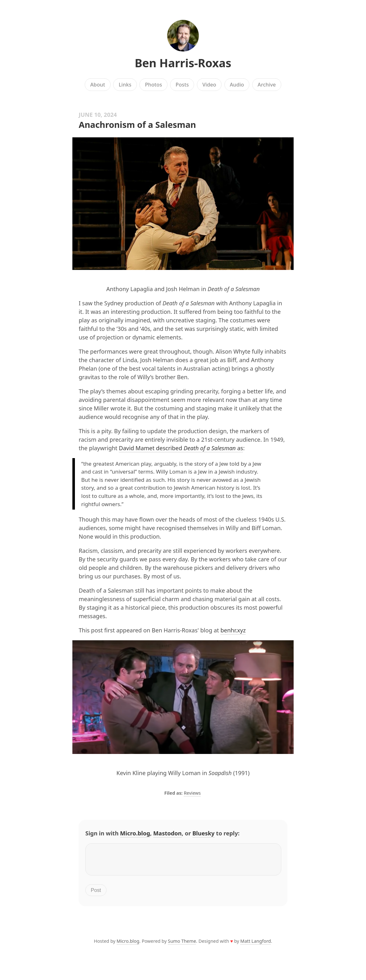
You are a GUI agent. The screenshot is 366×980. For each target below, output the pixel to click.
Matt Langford (256, 945)
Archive (267, 85)
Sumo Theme (182, 945)
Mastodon (168, 833)
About (98, 85)
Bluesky (204, 833)
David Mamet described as (181, 448)
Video (209, 85)
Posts (182, 85)
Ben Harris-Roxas (183, 63)
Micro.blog (135, 833)
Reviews (192, 793)
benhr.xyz (233, 630)
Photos (154, 85)
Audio (237, 85)
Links (125, 85)
